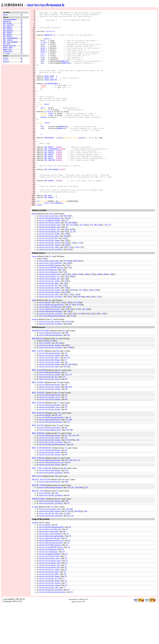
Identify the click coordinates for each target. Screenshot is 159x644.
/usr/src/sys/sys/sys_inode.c (50, 273)
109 (103, 353)
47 (70, 344)
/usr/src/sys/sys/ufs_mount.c (50, 282)
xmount (6, 70)
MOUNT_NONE (8, 54)
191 (74, 271)
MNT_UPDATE (8, 45)
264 (60, 382)
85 (66, 479)
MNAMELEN (7, 23)
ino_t (43, 63)
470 (66, 273)
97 (72, 479)
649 (67, 284)
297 (86, 527)
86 (65, 507)
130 (66, 414)
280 (77, 527)
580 (99, 313)
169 (77, 286)
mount (5, 15)
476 (91, 264)
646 (66, 426)
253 (71, 264)
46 (65, 275)
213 (69, 461)
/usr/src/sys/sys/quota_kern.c (50, 264)
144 (67, 361)
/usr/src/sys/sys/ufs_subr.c (49, 286)
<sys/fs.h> (50, 36)
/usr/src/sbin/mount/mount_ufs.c (52, 257)
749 (111, 313)
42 (64, 406)
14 (57, 378)
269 (96, 329)
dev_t (43, 128)
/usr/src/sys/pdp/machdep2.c (50, 260)
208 (74, 262)
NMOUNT (59, 242)
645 (67, 331)
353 (67, 510)
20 (67, 569)
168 (66, 395)
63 (51, 380)
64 (72, 329)
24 (68, 353)
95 (70, 502)
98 (98, 353)
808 (71, 469)
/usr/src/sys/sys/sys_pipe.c (49, 275)
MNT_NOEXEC (8, 31)
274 (79, 499)
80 (71, 387)
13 (63, 618)
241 (73, 527)
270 (78, 475)
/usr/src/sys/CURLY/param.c (50, 305)
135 (66, 280)
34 (66, 593)
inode (51, 134)
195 (66, 262)
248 (57, 532)
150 (67, 540)
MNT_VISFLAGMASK (10, 47)
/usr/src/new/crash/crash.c (49, 255)
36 (59, 524)
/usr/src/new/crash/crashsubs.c (51, 302)
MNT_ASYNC (7, 25)
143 (80, 329)
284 (70, 404)
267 (69, 397)
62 (80, 344)
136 (74, 475)
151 (70, 361)
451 (66, 320)
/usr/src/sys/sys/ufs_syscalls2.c (51, 289)
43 (66, 384)
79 (68, 387)
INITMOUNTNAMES (10, 20)
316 (81, 264)
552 (92, 313)
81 (60, 409)
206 (70, 262)
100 (56, 515)
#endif (40, 244)
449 (68, 302)
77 (66, 412)
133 (66, 327)
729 (106, 264)
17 (66, 622)
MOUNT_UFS (7, 56)
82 (66, 475)
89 (56, 454)
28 (64, 334)
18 (65, 613)
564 (99, 264)
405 (72, 269)
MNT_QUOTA (7, 38)
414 (66, 401)
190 (71, 499)
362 (83, 348)
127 (98, 336)
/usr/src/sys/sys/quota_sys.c (50, 269)
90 (92, 353)
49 (79, 336)
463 (85, 264)
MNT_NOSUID (8, 34)
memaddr (44, 139)
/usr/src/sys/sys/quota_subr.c (50, 266)
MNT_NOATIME (8, 27)
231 (67, 260)
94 (92, 336)
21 (66, 604)
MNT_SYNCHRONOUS (10, 43)
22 (68, 573)
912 (78, 300)
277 (79, 282)
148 (84, 329)
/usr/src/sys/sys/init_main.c (50, 262)
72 (71, 271)
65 (74, 329)
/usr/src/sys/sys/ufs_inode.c (50, 280)
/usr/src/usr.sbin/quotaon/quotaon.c (53, 355)
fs (49, 130)
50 (73, 344)
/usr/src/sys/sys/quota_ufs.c (50, 271)
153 (67, 313)
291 (69, 374)
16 (49, 339)
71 (67, 305)
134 (69, 481)
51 (50, 296)
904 (65, 255)
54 (82, 336)
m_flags (6, 61)
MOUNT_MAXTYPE (9, 52)
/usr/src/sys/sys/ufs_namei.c (50, 284)
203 (67, 282)
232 (78, 342)
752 (110, 264)
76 (66, 392)
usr (31, 5)
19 (66, 616)
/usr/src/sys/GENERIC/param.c (51, 307)
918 (69, 255)
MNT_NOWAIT (8, 36)
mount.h (57, 5)
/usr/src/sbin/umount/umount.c (51, 351)
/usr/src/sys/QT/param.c (48, 309)
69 (68, 535)
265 (75, 499)
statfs (6, 68)
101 (69, 289)
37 (57, 530)
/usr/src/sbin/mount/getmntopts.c (52, 575)
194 (69, 300)
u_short (44, 49)
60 (87, 336)
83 (87, 353)
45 (67, 553)
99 (66, 404)
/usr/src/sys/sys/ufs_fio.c (49, 278)
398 (67, 372)
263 (57, 382)
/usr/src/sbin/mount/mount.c (50, 348)
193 (64, 278)
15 (66, 625)
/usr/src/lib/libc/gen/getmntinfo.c (52, 344)
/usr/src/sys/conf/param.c (49, 311)
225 (72, 484)
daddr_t (44, 56)
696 (105, 313)
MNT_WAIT (7, 49)
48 (67, 275)
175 (70, 414)
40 (66, 266)
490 (95, 264)
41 (66, 271)
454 (80, 313)
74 (59, 472)
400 (72, 316)
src (37, 5)
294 (86, 550)
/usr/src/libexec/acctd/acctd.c (50, 346)
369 (71, 459)
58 (78, 344)
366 (87, 348)
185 (67, 264)
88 (70, 257)
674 (70, 426)
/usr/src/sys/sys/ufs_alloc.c (49, 397)
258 (75, 264)
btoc (61, 163)
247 (77, 348)
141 (62, 342)
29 (68, 336)
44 (65, 397)
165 (77, 334)
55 (52, 546)
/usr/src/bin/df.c (45, 342)
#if (38, 240)
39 (70, 566)
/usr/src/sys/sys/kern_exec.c (50, 436)
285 (74, 313)
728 (67, 469)
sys (43, 5)
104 (51, 253)
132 (70, 334)
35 (64, 286)
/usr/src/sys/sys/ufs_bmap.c (50, 399)
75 (66, 436)
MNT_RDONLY (8, 40)
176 (67, 459)
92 (58, 497)
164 (90, 329)
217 (72, 355)
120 (70, 475)
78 (58, 422)
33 (66, 316)
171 (80, 286)
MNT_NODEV (7, 29)
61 (66, 348)
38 (63, 519)
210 (73, 282)
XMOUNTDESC (8, 58)
